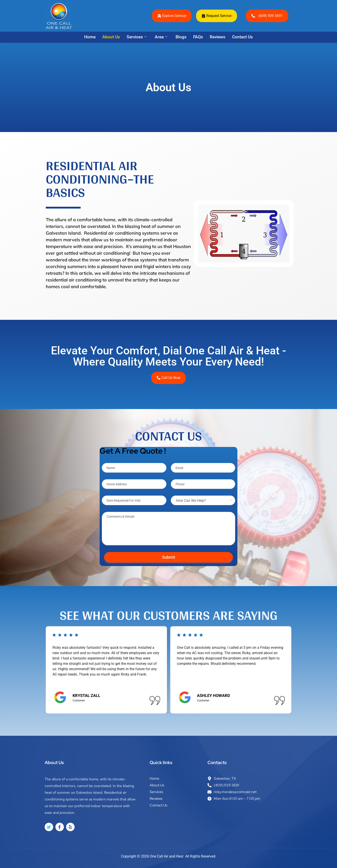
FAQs (198, 37)
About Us (111, 37)
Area (161, 37)
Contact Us (242, 37)
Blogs (181, 37)
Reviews (218, 37)
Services (137, 37)
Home (90, 37)
